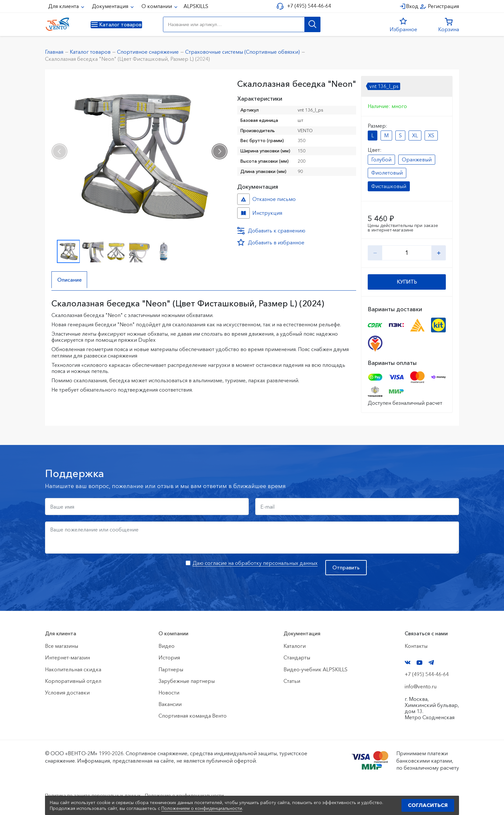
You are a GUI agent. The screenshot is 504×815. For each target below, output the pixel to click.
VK (408, 662)
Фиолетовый (387, 173)
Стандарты (297, 657)
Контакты (416, 646)
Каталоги (295, 646)
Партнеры (171, 669)
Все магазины (62, 646)
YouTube (419, 663)
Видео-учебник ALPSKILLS (315, 669)
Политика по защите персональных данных (98, 795)
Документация (111, 6)
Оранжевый (417, 159)
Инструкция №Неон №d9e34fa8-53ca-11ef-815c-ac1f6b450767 (243, 213)
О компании (157, 6)
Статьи (292, 681)
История (169, 657)
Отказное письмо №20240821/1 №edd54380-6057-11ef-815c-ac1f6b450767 (243, 199)
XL (415, 135)
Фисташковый (389, 186)
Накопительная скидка (73, 669)
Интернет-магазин (67, 657)
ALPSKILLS (196, 6)
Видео (166, 646)
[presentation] (59, 151)
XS (431, 135)
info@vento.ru (421, 686)
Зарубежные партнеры (187, 681)
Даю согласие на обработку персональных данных (255, 563)
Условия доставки (67, 693)
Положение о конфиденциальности (200, 795)
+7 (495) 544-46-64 (307, 6)
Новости (169, 693)
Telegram (431, 662)
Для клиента (64, 6)
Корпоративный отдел (73, 681)
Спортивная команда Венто (193, 716)
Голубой (381, 159)
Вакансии (170, 704)
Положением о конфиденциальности (202, 808)
